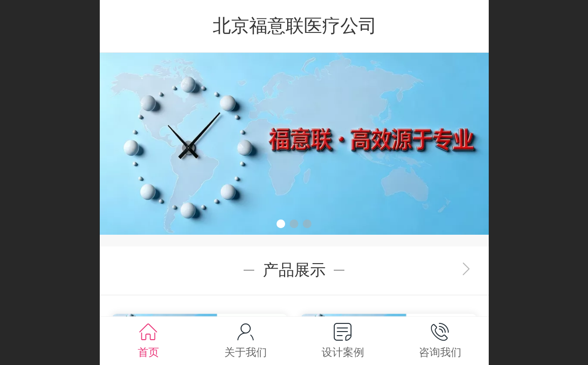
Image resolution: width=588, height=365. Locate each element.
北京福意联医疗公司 (295, 26)
